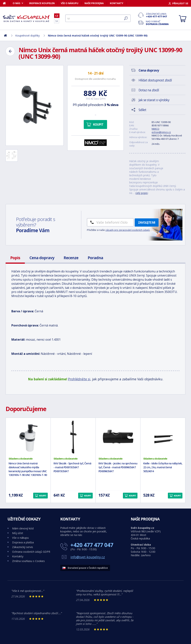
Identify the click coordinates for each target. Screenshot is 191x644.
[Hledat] (98, 18)
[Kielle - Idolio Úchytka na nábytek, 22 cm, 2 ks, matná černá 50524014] (163, 437)
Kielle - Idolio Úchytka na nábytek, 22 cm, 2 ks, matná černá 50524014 (163, 467)
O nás (17, 3)
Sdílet (142, 110)
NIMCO (155, 129)
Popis (15, 258)
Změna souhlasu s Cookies (28, 561)
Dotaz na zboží (149, 90)
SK (57, 21)
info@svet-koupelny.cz (88, 557)
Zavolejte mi (147, 222)
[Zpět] (10, 51)
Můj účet (18, 533)
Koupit (98, 124)
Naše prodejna (94, 3)
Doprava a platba (23, 542)
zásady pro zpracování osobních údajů (127, 230)
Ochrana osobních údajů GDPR (31, 552)
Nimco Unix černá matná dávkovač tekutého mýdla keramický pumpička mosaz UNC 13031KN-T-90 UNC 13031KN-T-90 (28, 469)
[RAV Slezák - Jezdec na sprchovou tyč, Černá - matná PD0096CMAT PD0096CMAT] (118, 437)
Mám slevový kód (23, 528)
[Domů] (6, 3)
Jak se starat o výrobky (154, 100)
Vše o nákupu (70, 3)
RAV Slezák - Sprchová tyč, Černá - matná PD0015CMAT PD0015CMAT (72, 467)
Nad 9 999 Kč (157, 23)
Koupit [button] (43, 496)
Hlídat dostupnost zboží (155, 80)
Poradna (95, 258)
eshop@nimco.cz (161, 132)
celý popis (142, 193)
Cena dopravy (42, 258)
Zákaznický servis (23, 547)
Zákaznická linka (157, 15)
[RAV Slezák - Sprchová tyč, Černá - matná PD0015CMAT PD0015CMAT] (73, 437)
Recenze (71, 258)
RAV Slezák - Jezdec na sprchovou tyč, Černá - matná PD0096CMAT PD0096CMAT (118, 467)
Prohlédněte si (79, 379)
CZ (57, 16)
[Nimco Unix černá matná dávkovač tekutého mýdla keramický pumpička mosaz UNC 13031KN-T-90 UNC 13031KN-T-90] (28, 437)
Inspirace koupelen (42, 3)
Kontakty (117, 3)
